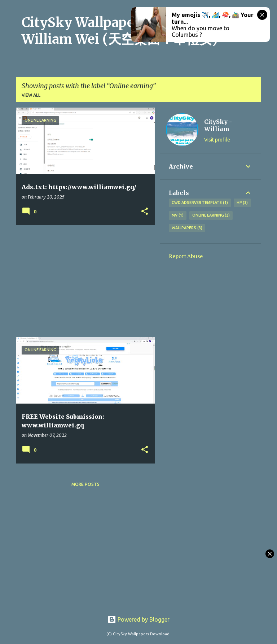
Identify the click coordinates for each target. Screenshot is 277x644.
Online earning (211, 216)
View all (31, 95)
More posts (85, 484)
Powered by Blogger (138, 619)
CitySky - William (218, 125)
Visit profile (217, 140)
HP (242, 203)
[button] (145, 212)
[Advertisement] (83, 281)
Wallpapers (187, 228)
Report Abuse (186, 256)
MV (178, 216)
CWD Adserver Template (200, 203)
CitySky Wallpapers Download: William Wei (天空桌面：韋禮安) (120, 31)
